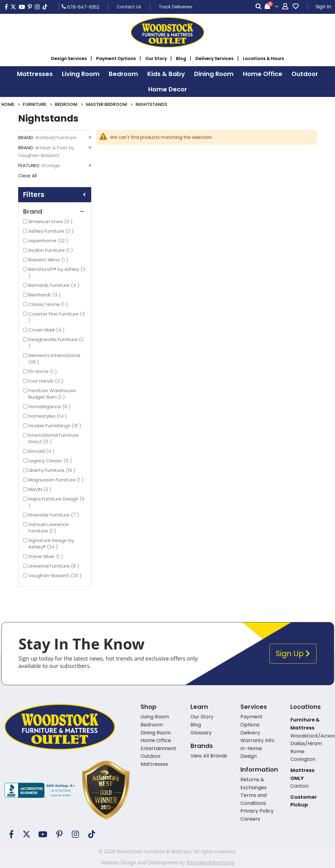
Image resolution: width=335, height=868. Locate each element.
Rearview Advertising (210, 862)
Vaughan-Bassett (56, 575)
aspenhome (49, 241)
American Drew (51, 221)
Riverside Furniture (55, 515)
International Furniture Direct (53, 438)
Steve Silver (47, 556)
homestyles (48, 416)
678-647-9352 (80, 7)
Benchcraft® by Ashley (57, 272)
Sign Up (293, 654)
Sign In (323, 7)
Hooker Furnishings (56, 426)
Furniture (35, 104)
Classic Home (49, 304)
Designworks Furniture (56, 343)
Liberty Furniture (53, 470)
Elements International (54, 359)
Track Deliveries (176, 7)
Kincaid (42, 451)
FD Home (43, 371)
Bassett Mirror (49, 260)
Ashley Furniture (52, 231)
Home (8, 104)
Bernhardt (45, 295)
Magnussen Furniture (57, 480)
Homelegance (50, 406)
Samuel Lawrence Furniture (49, 528)
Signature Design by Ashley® (51, 544)
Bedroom (66, 104)
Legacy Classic (51, 461)
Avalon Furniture (51, 250)
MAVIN (41, 489)
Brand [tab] (55, 211)
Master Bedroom (106, 104)
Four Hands (47, 381)
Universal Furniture (55, 566)
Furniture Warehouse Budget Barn (52, 394)
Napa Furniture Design (57, 502)
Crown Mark (47, 330)
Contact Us (129, 7)
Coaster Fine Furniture (57, 317)
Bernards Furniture (55, 285)
